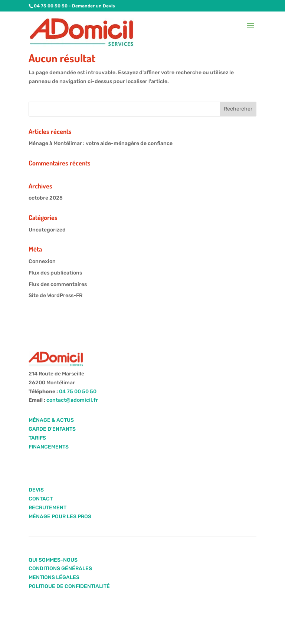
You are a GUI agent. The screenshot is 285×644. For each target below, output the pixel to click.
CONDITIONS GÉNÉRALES (60, 569)
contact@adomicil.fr (72, 400)
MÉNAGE (40, 420)
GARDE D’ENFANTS (52, 429)
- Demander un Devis (91, 6)
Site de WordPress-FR (55, 295)
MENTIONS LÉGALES (54, 577)
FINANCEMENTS (49, 447)
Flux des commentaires (58, 284)
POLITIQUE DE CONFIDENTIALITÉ (69, 586)
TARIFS (37, 438)
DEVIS (36, 490)
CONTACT (41, 499)
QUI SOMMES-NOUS (53, 560)
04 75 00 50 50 (51, 6)
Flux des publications (55, 273)
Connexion (42, 261)
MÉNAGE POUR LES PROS (60, 517)
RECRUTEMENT (47, 508)
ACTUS (65, 420)
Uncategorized (47, 230)
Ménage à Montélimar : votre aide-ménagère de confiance (101, 143)
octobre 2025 (46, 198)
